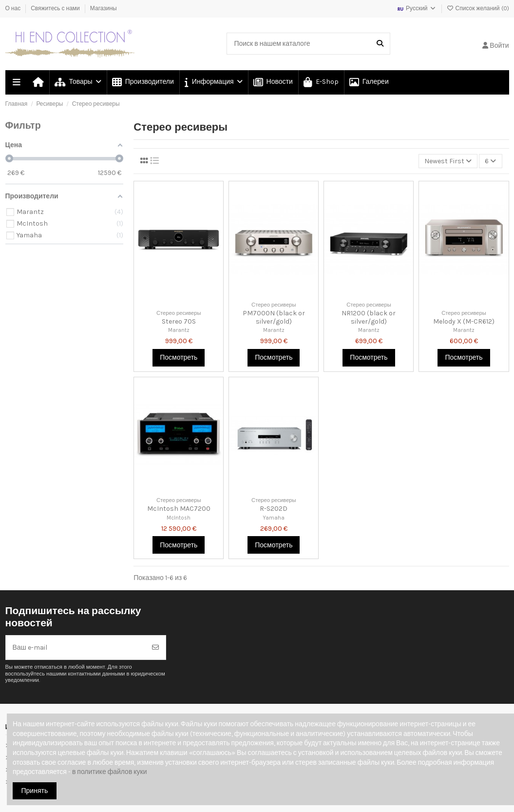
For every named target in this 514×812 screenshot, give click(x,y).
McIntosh (179, 518)
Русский (417, 8)
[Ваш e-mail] (76, 648)
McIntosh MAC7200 (179, 509)
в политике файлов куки (110, 772)
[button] (213, 82)
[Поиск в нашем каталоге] (380, 44)
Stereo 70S (179, 321)
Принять (35, 791)
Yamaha (274, 518)
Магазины (104, 8)
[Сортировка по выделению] (448, 161)
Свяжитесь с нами (56, 8)
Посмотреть (179, 358)
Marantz (179, 330)
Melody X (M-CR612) (464, 321)
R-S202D (274, 509)
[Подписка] (155, 648)
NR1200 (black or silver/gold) (369, 317)
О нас (14, 8)
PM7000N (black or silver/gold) (274, 317)
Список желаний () (478, 8)
